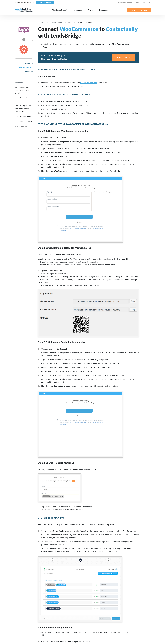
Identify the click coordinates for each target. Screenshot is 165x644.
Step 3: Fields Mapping (23, 117)
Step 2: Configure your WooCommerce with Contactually (23, 109)
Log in (137, 3)
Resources (103, 10)
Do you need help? (22, 126)
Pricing (91, 10)
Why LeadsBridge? (59, 10)
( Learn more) (93, 285)
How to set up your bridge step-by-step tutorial (22, 90)
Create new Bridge (89, 83)
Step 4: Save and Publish (24, 121)
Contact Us (146, 3)
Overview (29, 63)
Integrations (77, 10)
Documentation (26, 67)
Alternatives (28, 72)
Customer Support (125, 3)
